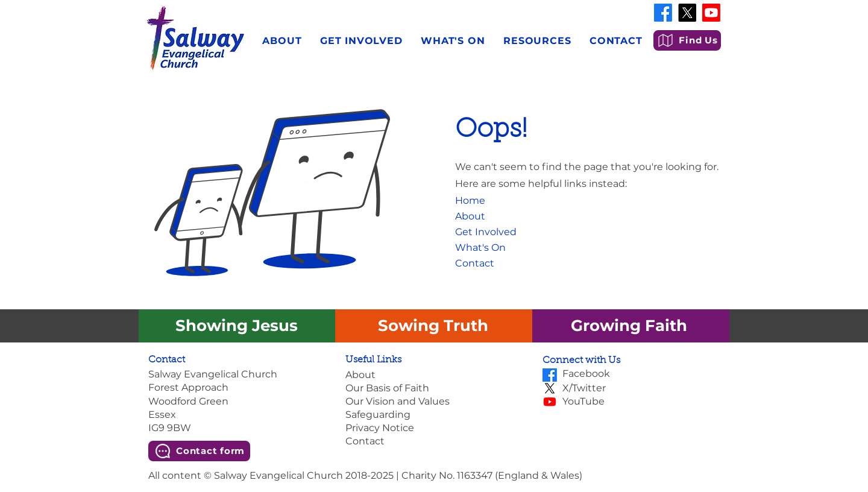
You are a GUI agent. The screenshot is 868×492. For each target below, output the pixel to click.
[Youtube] (711, 13)
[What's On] (489, 248)
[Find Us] (687, 40)
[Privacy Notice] (434, 428)
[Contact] (489, 263)
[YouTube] (641, 402)
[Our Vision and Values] (434, 402)
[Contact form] (199, 451)
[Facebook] (663, 13)
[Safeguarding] (434, 415)
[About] (483, 216)
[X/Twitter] (641, 388)
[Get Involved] (489, 232)
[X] (687, 13)
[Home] (474, 201)
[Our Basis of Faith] (434, 388)
